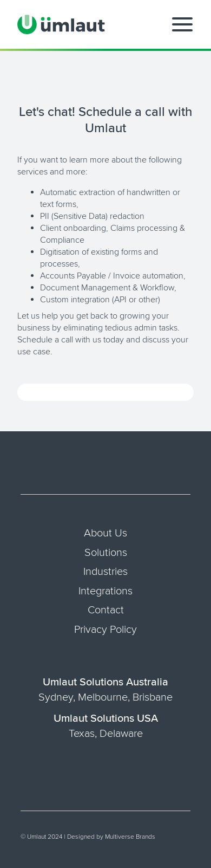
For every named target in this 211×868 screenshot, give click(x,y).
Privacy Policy (105, 630)
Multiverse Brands (130, 837)
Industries (105, 572)
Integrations (105, 591)
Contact (106, 610)
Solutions (106, 553)
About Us (105, 533)
